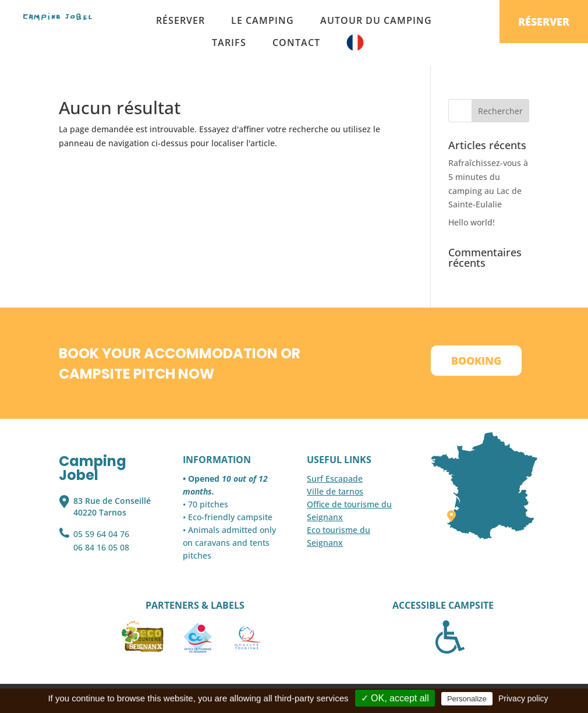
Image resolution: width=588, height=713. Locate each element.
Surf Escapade (335, 479)
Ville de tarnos (335, 491)
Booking (476, 361)
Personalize (467, 699)
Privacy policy (523, 698)
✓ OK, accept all (395, 698)
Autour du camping (376, 20)
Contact (296, 43)
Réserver (180, 20)
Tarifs (229, 43)
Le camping (263, 20)
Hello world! (472, 222)
